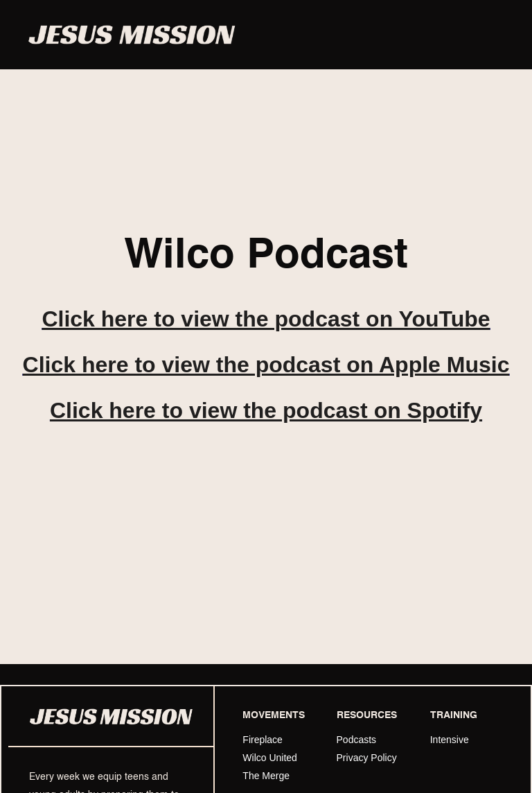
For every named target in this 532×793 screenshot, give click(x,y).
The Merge (266, 776)
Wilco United (270, 758)
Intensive (450, 740)
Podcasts (357, 740)
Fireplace (263, 740)
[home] (132, 35)
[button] (492, 35)
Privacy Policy (367, 758)
